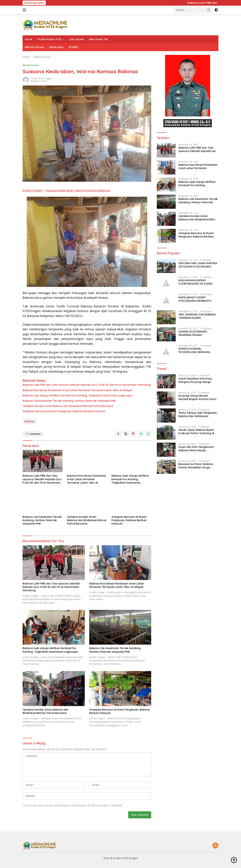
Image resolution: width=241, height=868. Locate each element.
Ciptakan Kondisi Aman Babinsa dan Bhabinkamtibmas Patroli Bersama (68, 406)
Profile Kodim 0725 (49, 39)
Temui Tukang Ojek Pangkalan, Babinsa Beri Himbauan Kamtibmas (198, 414)
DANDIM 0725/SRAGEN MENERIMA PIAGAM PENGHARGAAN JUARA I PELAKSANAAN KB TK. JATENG (197, 333)
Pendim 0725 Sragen (41, 78)
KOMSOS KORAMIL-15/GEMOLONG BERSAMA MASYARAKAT (194, 350)
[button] (209, 10)
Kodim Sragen (32, 190)
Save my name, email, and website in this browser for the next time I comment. (74, 805)
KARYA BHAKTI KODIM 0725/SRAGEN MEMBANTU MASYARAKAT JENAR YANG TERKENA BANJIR (195, 299)
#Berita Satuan (34, 47)
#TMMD (74, 47)
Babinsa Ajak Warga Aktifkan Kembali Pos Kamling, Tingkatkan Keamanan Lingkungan (77, 395)
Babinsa (30, 421)
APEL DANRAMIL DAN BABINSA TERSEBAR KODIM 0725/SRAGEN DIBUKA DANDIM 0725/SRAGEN (198, 316)
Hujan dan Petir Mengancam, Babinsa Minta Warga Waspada (196, 449)
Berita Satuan (31, 65)
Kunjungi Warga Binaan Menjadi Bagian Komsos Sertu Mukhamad (197, 397)
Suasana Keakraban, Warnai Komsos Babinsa (78, 190)
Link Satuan (77, 39)
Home (29, 39)
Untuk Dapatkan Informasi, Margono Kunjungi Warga (195, 380)
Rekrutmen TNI (98, 39)
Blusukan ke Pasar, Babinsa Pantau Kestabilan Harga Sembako (196, 466)
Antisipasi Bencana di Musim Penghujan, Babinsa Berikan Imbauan (64, 411)
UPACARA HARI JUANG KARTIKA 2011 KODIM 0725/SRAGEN (198, 265)
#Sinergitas (56, 47)
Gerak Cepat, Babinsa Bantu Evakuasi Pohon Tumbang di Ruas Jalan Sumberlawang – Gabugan (196, 432)
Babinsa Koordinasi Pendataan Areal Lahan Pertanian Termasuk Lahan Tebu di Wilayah (77, 390)
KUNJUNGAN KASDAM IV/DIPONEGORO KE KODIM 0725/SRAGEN (195, 282)
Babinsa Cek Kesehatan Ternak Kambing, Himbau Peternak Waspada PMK (69, 401)
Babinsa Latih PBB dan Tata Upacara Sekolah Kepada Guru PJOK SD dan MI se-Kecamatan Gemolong (87, 385)
